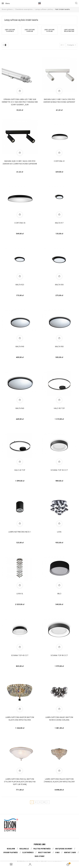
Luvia (59, 532)
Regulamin (11, 849)
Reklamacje (24, 849)
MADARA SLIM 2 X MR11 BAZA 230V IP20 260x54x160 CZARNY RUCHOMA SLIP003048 (20, 163)
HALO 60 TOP (20, 470)
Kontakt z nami (70, 852)
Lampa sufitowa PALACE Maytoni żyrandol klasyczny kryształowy (59, 781)
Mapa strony (40, 856)
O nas (57, 852)
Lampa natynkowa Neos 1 (20, 532)
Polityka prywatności (42, 849)
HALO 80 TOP (59, 409)
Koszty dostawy (44, 852)
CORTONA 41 (59, 161)
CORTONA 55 (20, 223)
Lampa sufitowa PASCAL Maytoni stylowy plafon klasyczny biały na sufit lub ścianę (20, 782)
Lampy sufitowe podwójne (30, 30)
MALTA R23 (20, 285)
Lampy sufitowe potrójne (49, 30)
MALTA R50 (59, 347)
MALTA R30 (59, 285)
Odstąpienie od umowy (64, 849)
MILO (59, 594)
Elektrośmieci (28, 852)
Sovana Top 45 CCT (20, 656)
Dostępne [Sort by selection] (71, 45)
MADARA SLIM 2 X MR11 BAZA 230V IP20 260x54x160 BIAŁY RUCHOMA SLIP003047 (59, 101)
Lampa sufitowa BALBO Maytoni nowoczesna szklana (59, 719)
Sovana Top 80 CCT (59, 656)
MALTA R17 (59, 223)
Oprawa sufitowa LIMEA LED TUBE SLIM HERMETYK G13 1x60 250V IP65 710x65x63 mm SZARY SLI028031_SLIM (20, 102)
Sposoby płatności (11, 852)
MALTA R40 (20, 347)
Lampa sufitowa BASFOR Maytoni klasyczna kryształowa (20, 719)
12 (44, 802)
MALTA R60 (20, 409)
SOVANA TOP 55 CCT (59, 470)
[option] (10, 30)
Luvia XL (20, 594)
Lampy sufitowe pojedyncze (10, 30)
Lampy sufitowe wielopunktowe (69, 30)
